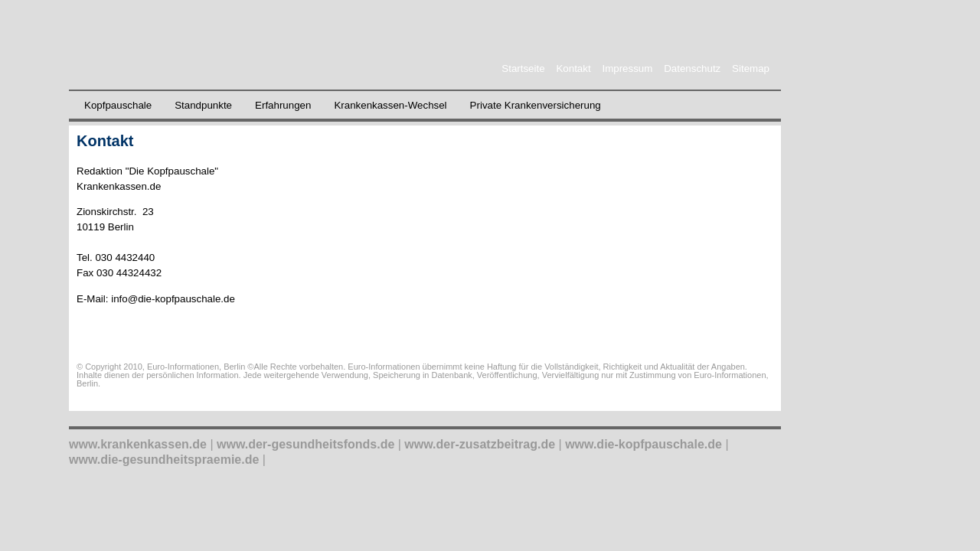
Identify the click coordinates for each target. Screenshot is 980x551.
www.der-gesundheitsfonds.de (305, 444)
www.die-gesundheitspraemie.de (164, 460)
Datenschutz (692, 68)
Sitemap (751, 68)
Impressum (627, 68)
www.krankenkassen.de (138, 444)
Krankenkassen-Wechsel (390, 105)
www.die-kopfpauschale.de (644, 444)
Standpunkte (203, 105)
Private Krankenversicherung (536, 105)
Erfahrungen (283, 105)
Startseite (523, 68)
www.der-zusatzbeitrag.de (480, 444)
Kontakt (573, 68)
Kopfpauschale (118, 105)
